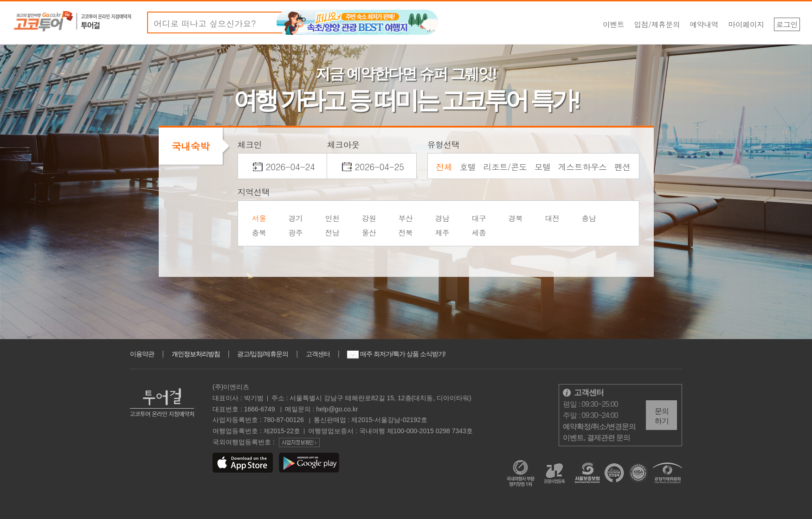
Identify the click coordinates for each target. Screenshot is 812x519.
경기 (296, 218)
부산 (406, 218)
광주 (296, 233)
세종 (479, 233)
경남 (442, 218)
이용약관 (142, 354)
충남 (589, 218)
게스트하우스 (583, 167)
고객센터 (318, 354)
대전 (552, 218)
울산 (369, 233)
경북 (516, 218)
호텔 (467, 167)
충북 (259, 233)
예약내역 (704, 24)
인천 (332, 218)
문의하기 (662, 416)
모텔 (543, 167)
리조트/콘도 (505, 167)
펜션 (622, 167)
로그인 (787, 24)
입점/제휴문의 (657, 24)
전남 (332, 233)
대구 (479, 218)
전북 (406, 233)
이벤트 (614, 24)
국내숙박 (191, 146)
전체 (444, 167)
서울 (259, 218)
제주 (442, 233)
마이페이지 (746, 24)
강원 (369, 218)
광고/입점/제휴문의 (263, 354)
